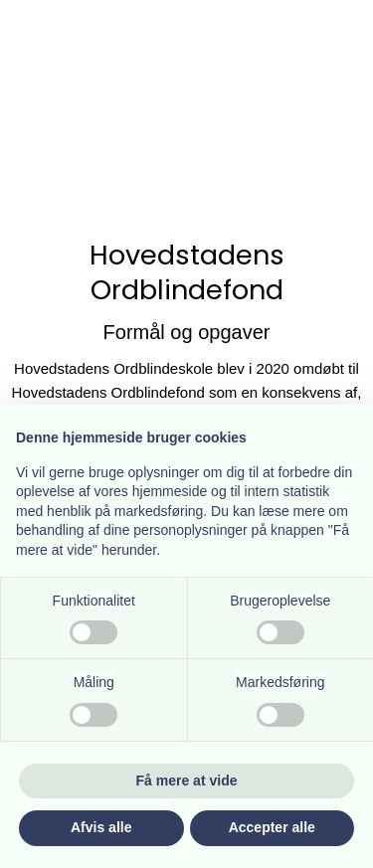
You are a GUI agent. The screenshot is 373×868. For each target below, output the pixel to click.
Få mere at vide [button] (187, 781)
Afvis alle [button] (101, 827)
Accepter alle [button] (272, 827)
